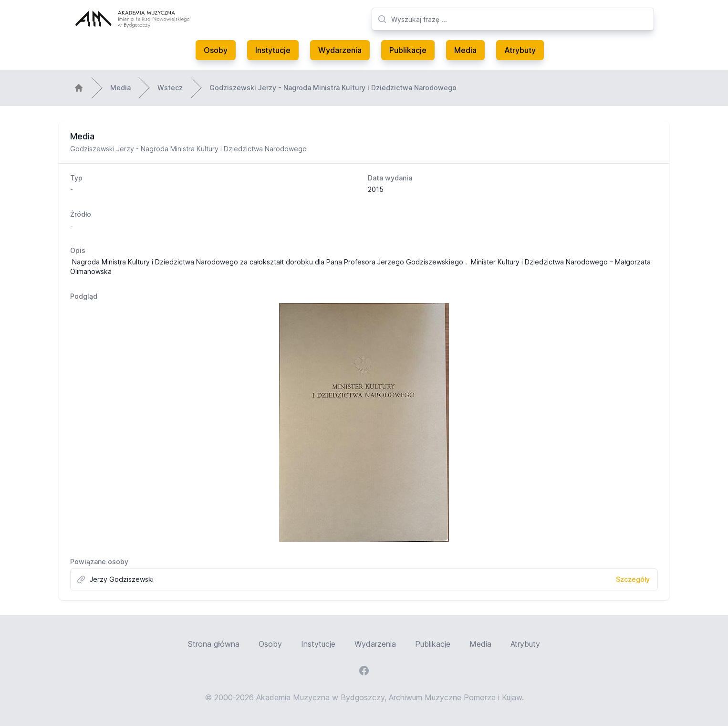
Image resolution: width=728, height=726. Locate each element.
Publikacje (408, 50)
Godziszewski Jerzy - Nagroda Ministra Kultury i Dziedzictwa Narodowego (333, 88)
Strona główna (214, 644)
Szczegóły (633, 579)
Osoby (216, 50)
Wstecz (170, 88)
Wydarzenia (340, 50)
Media (465, 50)
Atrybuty (520, 50)
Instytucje (273, 50)
